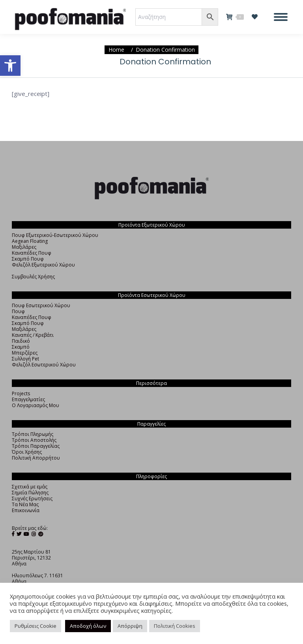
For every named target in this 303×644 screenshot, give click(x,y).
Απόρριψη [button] (130, 626)
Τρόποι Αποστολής (34, 440)
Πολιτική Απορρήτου (36, 458)
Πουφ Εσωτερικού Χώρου (41, 305)
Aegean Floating (30, 241)
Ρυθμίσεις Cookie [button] (36, 626)
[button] (10, 66)
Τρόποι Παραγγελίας (36, 446)
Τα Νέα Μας (25, 504)
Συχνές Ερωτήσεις (32, 498)
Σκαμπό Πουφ (28, 259)
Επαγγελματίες (28, 399)
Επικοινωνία (26, 510)
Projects (21, 393)
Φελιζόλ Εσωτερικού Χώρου (44, 365)
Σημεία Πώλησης (30, 493)
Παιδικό (21, 341)
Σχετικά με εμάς (30, 487)
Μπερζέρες (25, 353)
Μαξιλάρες (24, 247)
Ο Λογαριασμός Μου (36, 405)
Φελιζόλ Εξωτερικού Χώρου (43, 265)
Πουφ (18, 311)
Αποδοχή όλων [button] (88, 626)
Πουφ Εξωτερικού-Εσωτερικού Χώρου (55, 235)
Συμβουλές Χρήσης (33, 277)
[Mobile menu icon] (281, 17)
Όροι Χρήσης (27, 452)
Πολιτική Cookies (175, 626)
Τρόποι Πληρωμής (33, 434)
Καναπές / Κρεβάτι (33, 335)
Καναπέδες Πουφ (32, 253)
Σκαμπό (21, 347)
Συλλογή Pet (25, 359)
